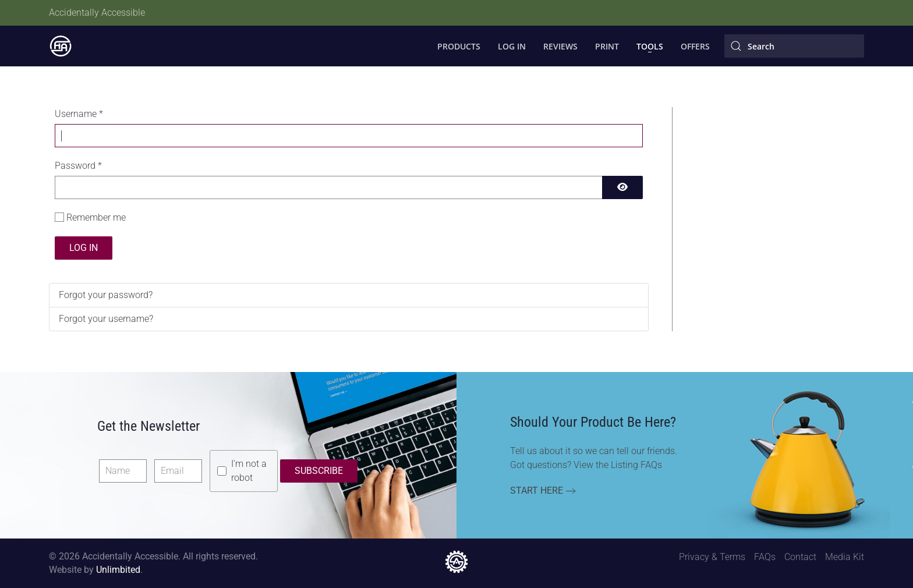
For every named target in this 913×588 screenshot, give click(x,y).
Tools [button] (650, 46)
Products (459, 46)
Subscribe (319, 471)
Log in (84, 248)
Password (78, 166)
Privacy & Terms (712, 557)
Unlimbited (118, 570)
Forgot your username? (106, 319)
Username (79, 114)
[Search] (794, 46)
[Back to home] (61, 46)
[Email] (178, 471)
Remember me (96, 217)
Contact (800, 557)
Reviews (560, 46)
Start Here (537, 490)
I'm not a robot (249, 471)
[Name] (123, 471)
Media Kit (845, 557)
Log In (512, 46)
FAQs (765, 557)
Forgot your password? (106, 295)
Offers (695, 46)
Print (607, 46)
